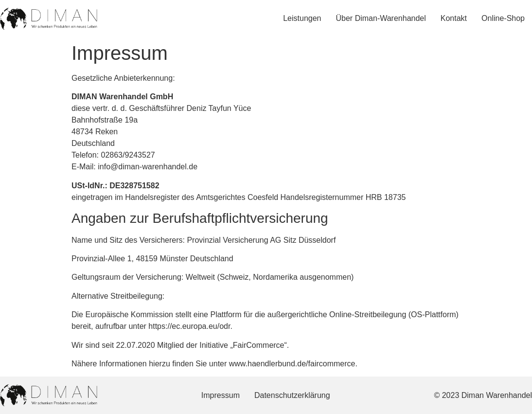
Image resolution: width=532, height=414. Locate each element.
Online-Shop (503, 18)
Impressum (221, 395)
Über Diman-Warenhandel (381, 18)
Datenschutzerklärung (292, 395)
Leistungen (302, 18)
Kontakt (454, 18)
